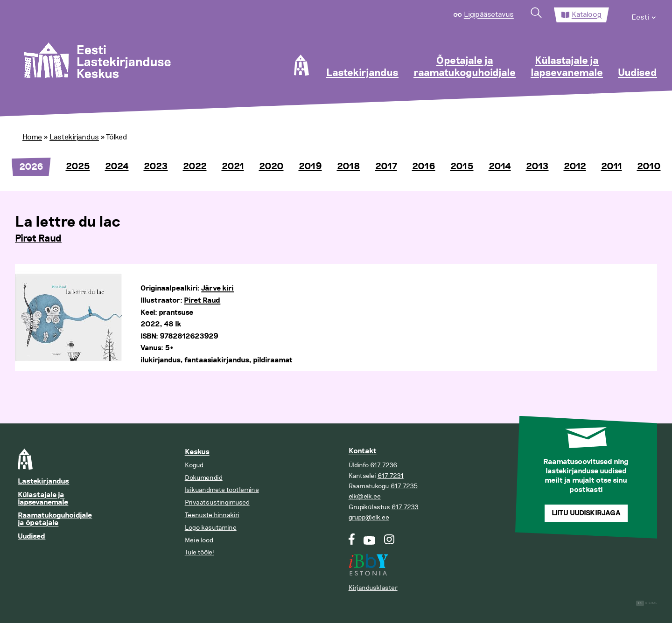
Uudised (637, 73)
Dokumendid (204, 478)
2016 (424, 166)
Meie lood (199, 540)
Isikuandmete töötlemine (222, 490)
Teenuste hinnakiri (212, 515)
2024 (117, 166)
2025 (78, 166)
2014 (500, 166)
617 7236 (384, 465)
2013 (537, 166)
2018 (349, 166)
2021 (233, 166)
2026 (31, 167)
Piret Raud (38, 239)
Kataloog (587, 14)
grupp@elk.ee (369, 517)
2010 (649, 166)
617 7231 (391, 476)
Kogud (194, 465)
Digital (647, 603)
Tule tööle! (199, 552)
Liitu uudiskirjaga (586, 513)
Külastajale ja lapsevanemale (567, 67)
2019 (310, 166)
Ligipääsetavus (489, 14)
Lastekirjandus (362, 73)
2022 (195, 166)
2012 (575, 166)
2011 (612, 166)
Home (32, 137)
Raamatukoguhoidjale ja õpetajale (55, 519)
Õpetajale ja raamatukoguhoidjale (465, 67)
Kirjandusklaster (373, 588)
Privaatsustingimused (217, 502)
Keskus (197, 452)
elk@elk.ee (365, 496)
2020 (271, 166)
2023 (156, 166)
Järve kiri (217, 288)
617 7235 (404, 486)
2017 (386, 166)
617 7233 (405, 507)
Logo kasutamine (211, 528)
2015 (462, 166)
